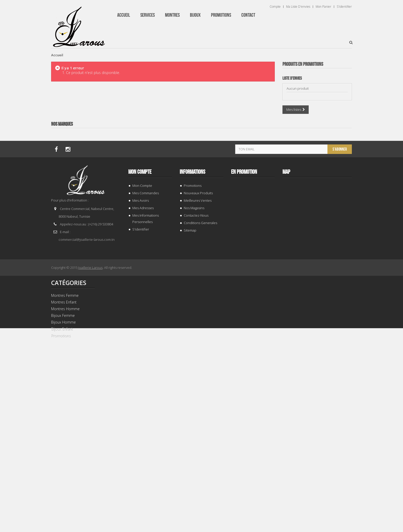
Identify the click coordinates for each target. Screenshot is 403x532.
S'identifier (344, 7)
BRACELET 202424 (317, 498)
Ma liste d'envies (298, 7)
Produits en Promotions (303, 64)
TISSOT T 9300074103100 (317, 387)
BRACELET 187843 (317, 166)
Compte (275, 7)
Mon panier (323, 7)
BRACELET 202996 (317, 276)
